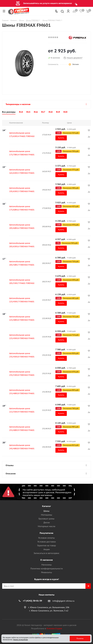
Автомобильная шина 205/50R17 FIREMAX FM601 (22, 263)
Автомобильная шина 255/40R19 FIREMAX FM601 (22, 429)
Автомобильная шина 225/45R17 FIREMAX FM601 (22, 300)
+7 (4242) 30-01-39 (32, 601)
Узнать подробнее (21, 640)
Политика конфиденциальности (47, 569)
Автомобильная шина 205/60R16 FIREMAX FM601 (22, 226)
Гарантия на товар (47, 546)
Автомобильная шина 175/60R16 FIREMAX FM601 (22, 208)
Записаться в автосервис (46, 553)
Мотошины (47, 515)
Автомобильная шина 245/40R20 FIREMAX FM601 (22, 447)
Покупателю (46, 533)
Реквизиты (47, 572)
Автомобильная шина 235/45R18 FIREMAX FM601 (22, 355)
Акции (47, 549)
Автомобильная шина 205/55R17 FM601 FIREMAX (22, 282)
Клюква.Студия (54, 628)
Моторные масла (47, 526)
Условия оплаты (46, 538)
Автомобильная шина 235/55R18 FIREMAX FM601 (22, 373)
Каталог (46, 506)
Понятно (80, 638)
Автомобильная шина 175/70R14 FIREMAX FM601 (22, 153)
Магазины (47, 565)
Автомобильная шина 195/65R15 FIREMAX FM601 (22, 190)
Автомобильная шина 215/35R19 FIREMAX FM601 (22, 410)
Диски (47, 522)
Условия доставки (47, 542)
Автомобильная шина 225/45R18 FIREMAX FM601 (22, 337)
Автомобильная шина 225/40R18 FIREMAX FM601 (22, 318)
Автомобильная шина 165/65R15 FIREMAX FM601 (22, 171)
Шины (46, 511)
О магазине (47, 560)
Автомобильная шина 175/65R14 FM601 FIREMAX (22, 135)
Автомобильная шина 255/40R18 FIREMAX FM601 (22, 392)
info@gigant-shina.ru (63, 601)
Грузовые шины (46, 519)
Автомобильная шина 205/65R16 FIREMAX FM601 (22, 245)
